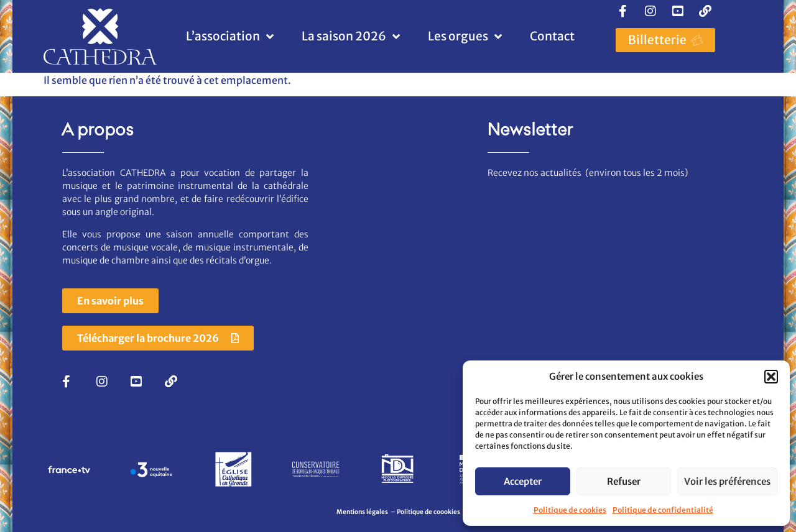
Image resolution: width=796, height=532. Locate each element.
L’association (230, 36)
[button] (771, 377)
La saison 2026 (351, 36)
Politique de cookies (570, 510)
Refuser (624, 481)
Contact (552, 36)
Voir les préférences (727, 481)
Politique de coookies (428, 512)
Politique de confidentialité (663, 510)
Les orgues (465, 36)
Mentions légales (363, 512)
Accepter (523, 481)
